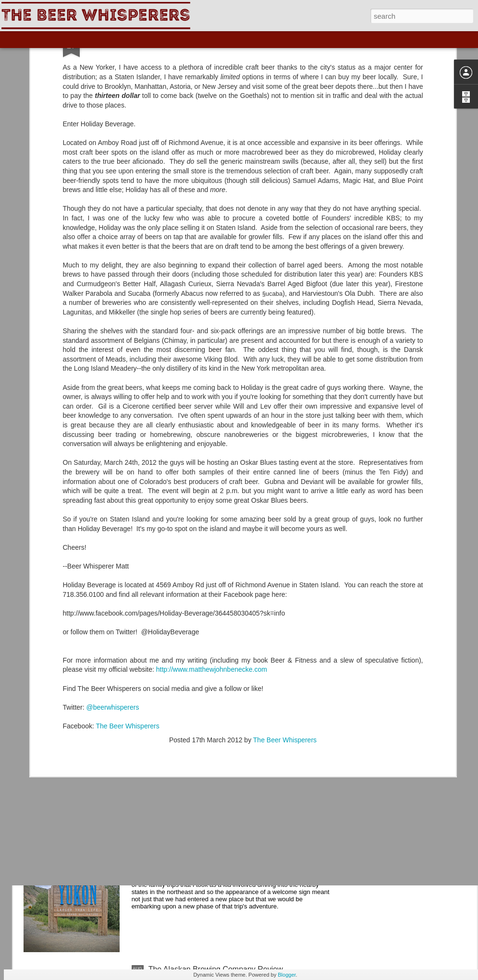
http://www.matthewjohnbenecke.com (212, 569)
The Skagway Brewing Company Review (218, 751)
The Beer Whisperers (128, 626)
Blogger (287, 975)
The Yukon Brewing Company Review (213, 860)
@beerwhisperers (113, 607)
